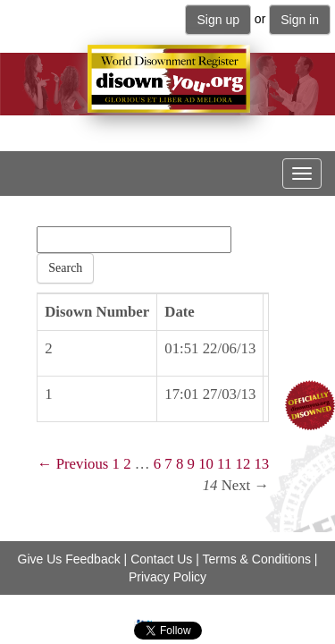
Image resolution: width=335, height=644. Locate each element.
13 (261, 464)
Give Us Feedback (69, 559)
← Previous (73, 464)
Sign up (218, 20)
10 (206, 464)
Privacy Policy (167, 577)
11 (224, 464)
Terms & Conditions (257, 559)
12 (243, 464)
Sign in (300, 20)
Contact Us (161, 559)
